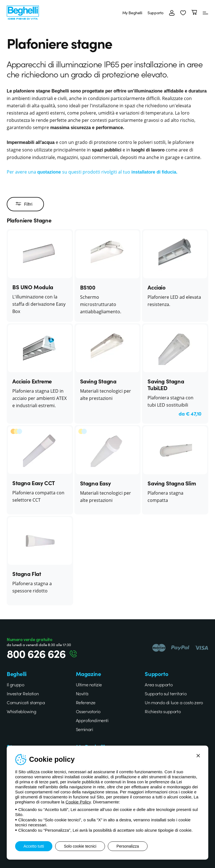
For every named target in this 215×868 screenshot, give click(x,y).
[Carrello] (194, 13)
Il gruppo (15, 684)
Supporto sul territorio (166, 693)
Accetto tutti (34, 846)
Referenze (86, 702)
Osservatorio (88, 711)
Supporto (156, 13)
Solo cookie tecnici (80, 846)
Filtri (24, 204)
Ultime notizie (89, 684)
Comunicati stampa (26, 702)
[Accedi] (172, 13)
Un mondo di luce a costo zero (174, 702)
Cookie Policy (78, 802)
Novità (82, 693)
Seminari (85, 729)
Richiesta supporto (163, 711)
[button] (183, 13)
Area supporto (159, 684)
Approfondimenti (92, 720)
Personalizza (128, 846)
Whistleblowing (21, 711)
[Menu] (205, 13)
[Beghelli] (23, 12)
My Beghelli (132, 13)
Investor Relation (23, 693)
